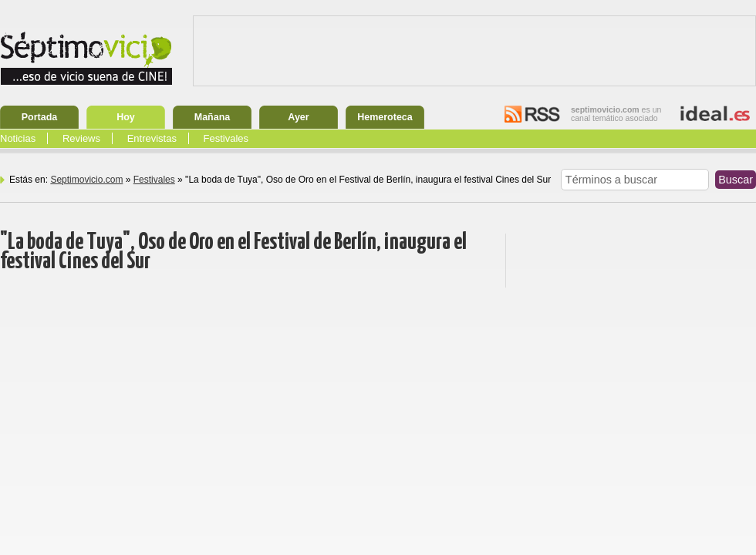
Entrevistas (152, 138)
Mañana (213, 117)
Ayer (298, 117)
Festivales (226, 138)
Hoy (126, 117)
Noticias (18, 138)
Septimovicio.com (86, 180)
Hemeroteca (385, 117)
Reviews (81, 138)
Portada (40, 117)
